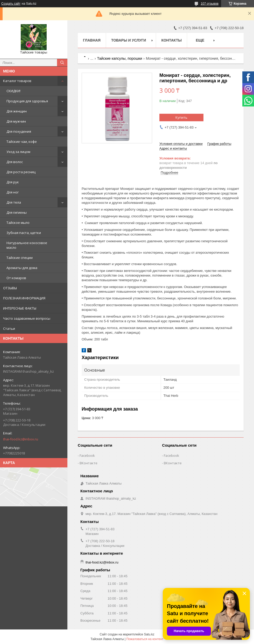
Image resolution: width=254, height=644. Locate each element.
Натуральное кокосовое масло (27, 245)
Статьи (9, 328)
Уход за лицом (18, 152)
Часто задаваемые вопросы (27, 318)
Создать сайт (11, 4)
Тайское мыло (18, 223)
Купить (181, 117)
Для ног (13, 192)
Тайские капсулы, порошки (120, 58)
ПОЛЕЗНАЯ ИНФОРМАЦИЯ (24, 298)
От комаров (16, 278)
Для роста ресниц (21, 172)
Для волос (15, 162)
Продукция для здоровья (27, 101)
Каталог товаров (17, 81)
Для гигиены (17, 212)
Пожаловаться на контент (145, 639)
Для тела (14, 202)
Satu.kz (149, 634)
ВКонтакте (89, 463)
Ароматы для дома (22, 268)
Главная (92, 40)
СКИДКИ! (13, 91)
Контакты (171, 40)
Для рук (13, 182)
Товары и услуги (129, 40)
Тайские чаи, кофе (22, 142)
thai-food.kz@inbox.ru (21, 439)
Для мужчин (16, 121)
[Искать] (62, 63)
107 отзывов (210, 4)
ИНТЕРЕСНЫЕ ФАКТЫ (20, 308)
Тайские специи (20, 258)
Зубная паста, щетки (24, 233)
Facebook (87, 455)
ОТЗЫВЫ (10, 288)
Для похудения (19, 131)
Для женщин (17, 111)
